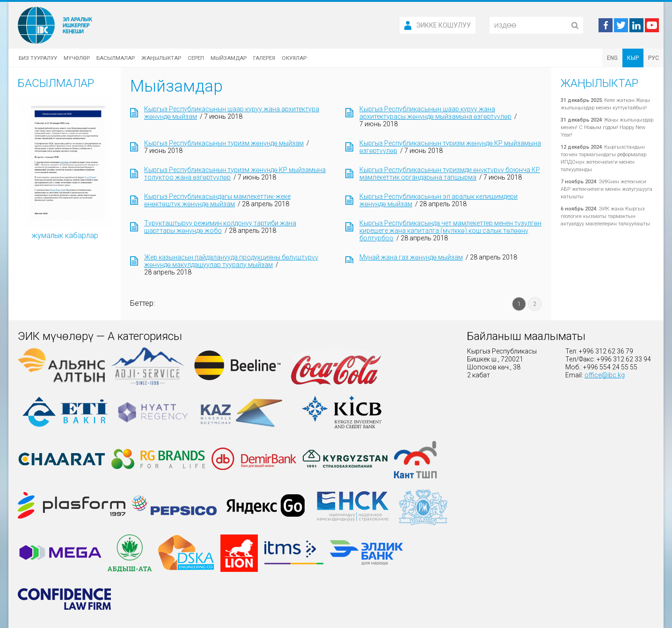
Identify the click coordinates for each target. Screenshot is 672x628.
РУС (654, 58)
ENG (612, 58)
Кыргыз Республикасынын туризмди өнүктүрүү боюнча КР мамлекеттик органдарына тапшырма (450, 173)
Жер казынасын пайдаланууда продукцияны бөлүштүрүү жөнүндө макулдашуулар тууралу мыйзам (231, 261)
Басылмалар (116, 58)
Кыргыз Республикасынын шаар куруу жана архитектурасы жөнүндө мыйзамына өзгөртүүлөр (435, 113)
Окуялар (294, 58)
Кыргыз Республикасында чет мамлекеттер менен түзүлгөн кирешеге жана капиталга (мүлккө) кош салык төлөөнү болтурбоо (450, 231)
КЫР (633, 58)
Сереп (196, 58)
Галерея (264, 58)
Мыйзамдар (229, 58)
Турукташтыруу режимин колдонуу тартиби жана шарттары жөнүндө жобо (220, 227)
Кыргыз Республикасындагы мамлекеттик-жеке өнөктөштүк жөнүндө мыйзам (217, 200)
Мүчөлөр (77, 58)
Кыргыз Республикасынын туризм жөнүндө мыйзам (224, 143)
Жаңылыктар (161, 58)
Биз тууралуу (38, 58)
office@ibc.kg (605, 375)
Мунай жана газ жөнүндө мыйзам (411, 257)
